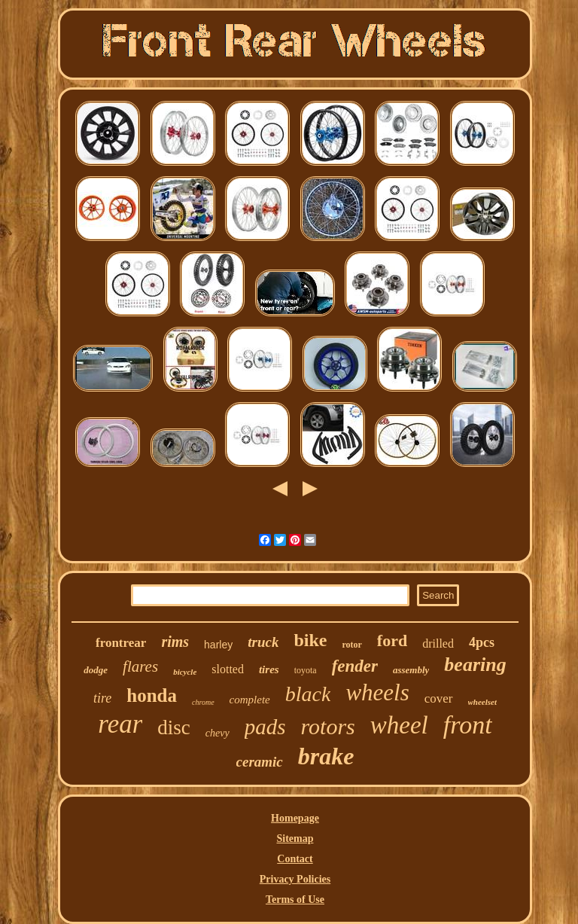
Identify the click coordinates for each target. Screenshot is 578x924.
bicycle (185, 672)
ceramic (260, 762)
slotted (228, 669)
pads (265, 727)
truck (263, 642)
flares (140, 666)
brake (326, 756)
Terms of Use (295, 900)
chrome (203, 702)
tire (102, 698)
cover (439, 698)
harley (218, 645)
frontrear (121, 643)
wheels (377, 692)
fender (355, 666)
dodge (96, 670)
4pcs (482, 642)
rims (175, 642)
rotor (351, 645)
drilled (438, 643)
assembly (411, 670)
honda (152, 695)
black (308, 694)
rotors (328, 726)
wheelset (483, 702)
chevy (218, 733)
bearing (475, 665)
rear (120, 724)
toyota (306, 670)
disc (174, 727)
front (468, 725)
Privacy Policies (295, 879)
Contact (295, 859)
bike (310, 640)
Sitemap (295, 839)
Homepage (295, 818)
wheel (399, 725)
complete (250, 700)
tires (269, 669)
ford (392, 640)
